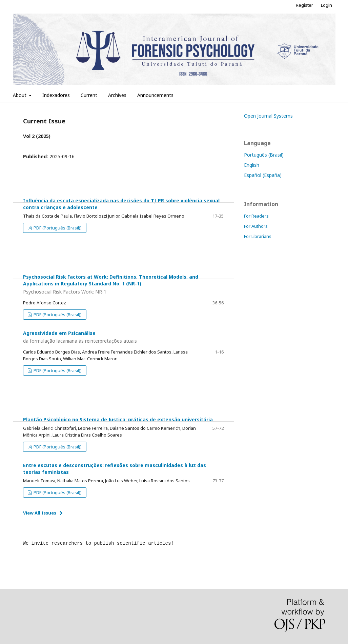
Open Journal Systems (268, 116)
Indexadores (56, 95)
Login (326, 5)
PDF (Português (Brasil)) (57, 228)
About (20, 95)
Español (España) (263, 175)
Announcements (155, 95)
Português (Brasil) (264, 155)
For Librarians (258, 236)
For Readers (256, 216)
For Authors (256, 226)
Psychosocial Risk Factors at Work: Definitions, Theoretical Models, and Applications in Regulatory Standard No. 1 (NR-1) (123, 284)
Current (89, 95)
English (252, 165)
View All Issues (40, 513)
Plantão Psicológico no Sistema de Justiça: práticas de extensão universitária (118, 419)
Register (304, 5)
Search (321, 95)
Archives (117, 95)
